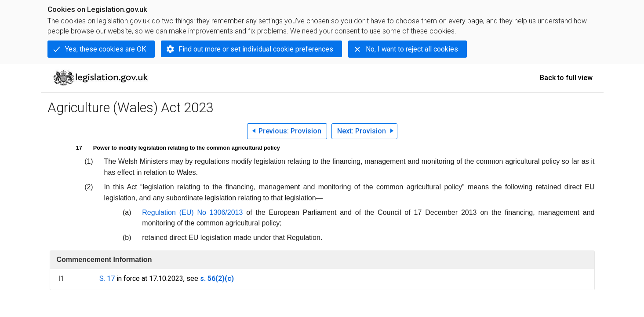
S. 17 (107, 278)
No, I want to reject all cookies (412, 49)
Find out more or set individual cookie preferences (256, 49)
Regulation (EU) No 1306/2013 (192, 212)
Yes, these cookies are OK (106, 49)
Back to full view (566, 78)
